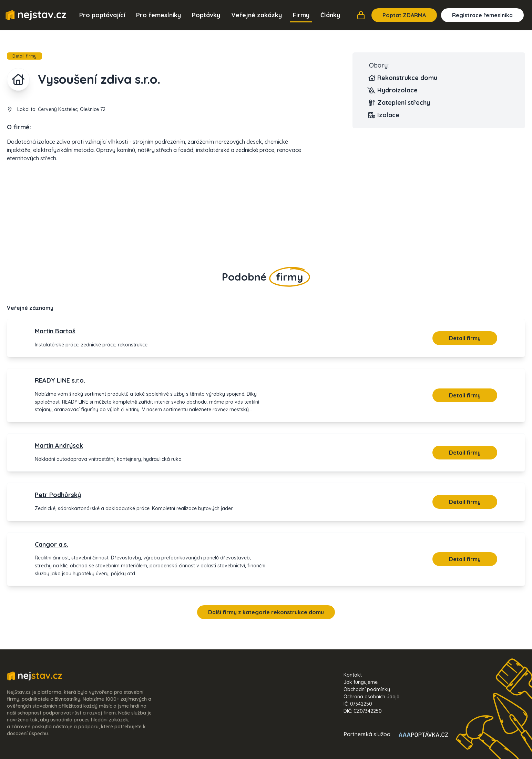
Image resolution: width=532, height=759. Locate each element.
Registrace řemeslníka (482, 15)
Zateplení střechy (400, 103)
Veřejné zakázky (257, 15)
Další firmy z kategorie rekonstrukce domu (266, 612)
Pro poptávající (102, 15)
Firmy (301, 15)
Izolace (384, 115)
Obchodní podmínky (367, 689)
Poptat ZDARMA (404, 15)
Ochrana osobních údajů (371, 697)
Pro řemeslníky (158, 15)
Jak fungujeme (361, 682)
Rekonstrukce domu (403, 78)
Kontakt (353, 675)
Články (330, 15)
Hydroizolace (393, 90)
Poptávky (206, 15)
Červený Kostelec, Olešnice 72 (72, 109)
